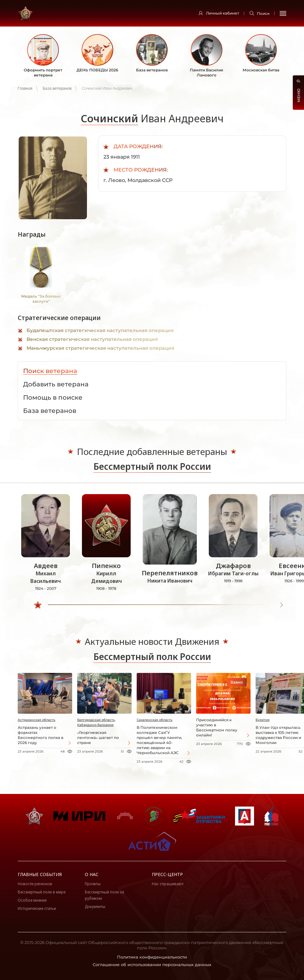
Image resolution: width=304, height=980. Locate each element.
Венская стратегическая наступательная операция (92, 339)
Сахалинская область (155, 720)
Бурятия (263, 720)
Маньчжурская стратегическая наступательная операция (100, 348)
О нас (92, 874)
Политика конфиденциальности (152, 957)
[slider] (38, 605)
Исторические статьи (37, 908)
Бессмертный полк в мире (42, 892)
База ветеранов (57, 88)
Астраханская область (37, 720)
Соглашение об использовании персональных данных (152, 965)
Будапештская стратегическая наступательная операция (100, 330)
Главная (25, 88)
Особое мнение (32, 900)
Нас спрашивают (168, 884)
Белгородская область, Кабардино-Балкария (96, 722)
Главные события (40, 874)
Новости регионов (35, 884)
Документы (95, 907)
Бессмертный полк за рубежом (104, 895)
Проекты (93, 884)
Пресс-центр (167, 874)
